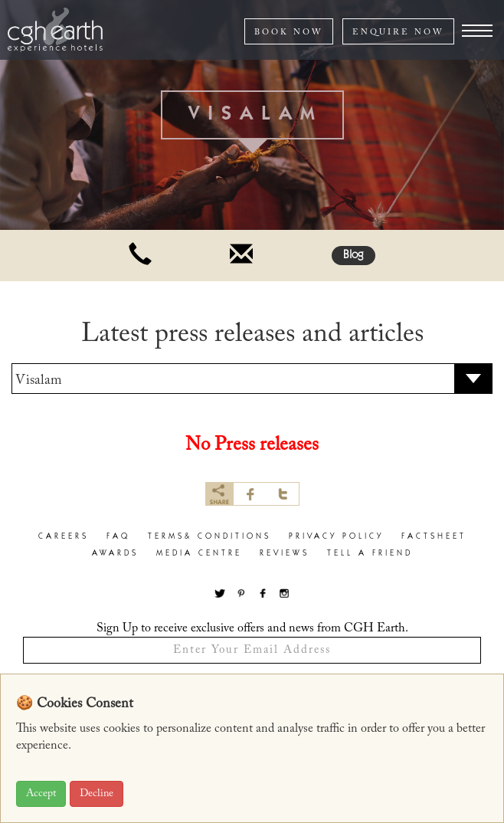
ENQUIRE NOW (398, 33)
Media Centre (199, 554)
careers (64, 537)
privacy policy (336, 537)
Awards (115, 554)
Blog (353, 256)
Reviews (285, 554)
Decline (97, 794)
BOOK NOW (289, 33)
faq (118, 537)
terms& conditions (209, 537)
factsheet (434, 537)
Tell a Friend (370, 554)
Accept (41, 794)
